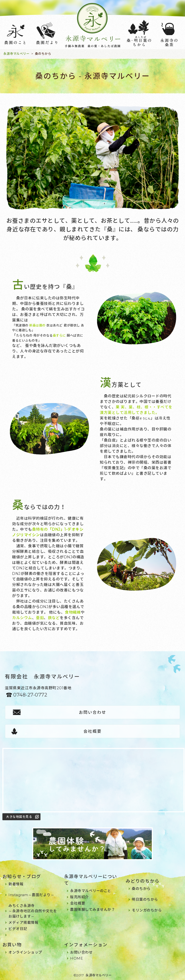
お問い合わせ (92, 712)
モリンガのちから (147, 910)
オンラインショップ (25, 952)
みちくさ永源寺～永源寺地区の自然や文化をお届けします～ (33, 911)
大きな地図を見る (19, 817)
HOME (76, 958)
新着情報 (16, 884)
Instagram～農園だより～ (31, 895)
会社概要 (92, 731)
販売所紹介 (79, 897)
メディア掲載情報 (23, 922)
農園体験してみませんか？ (92, 909)
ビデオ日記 (18, 929)
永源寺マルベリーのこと (91, 891)
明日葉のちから (145, 899)
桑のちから (141, 889)
